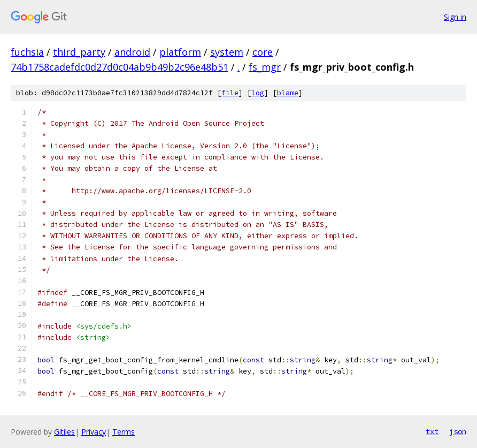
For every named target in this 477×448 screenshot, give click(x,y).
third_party (79, 52)
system (227, 52)
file (230, 93)
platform (180, 52)
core (263, 52)
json (458, 431)
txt (432, 431)
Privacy (94, 432)
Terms (124, 432)
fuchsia (27, 52)
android (132, 52)
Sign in (455, 17)
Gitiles (64, 432)
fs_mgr (265, 67)
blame (288, 93)
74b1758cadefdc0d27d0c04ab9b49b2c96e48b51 (120, 67)
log (258, 93)
